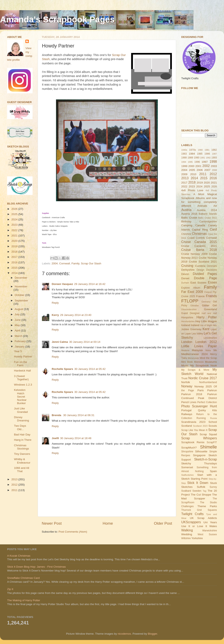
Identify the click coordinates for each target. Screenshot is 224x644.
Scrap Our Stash (91, 263)
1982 (214, 150)
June (18, 320)
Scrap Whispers (199, 438)
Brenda (57, 415)
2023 (15, 225)
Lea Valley (197, 334)
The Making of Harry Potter (24, 600)
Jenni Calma (60, 342)
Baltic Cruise (189, 218)
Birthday (186, 221)
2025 (15, 214)
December (21, 278)
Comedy (200, 238)
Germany (206, 302)
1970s (193, 150)
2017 (15, 257)
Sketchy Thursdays (199, 463)
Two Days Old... (20, 427)
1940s (184, 150)
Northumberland (208, 382)
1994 (184, 162)
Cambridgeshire (208, 222)
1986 (207, 154)
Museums (211, 362)
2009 (184, 174)
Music (185, 365)
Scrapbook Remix (193, 442)
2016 (15, 262)
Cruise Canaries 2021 (199, 246)
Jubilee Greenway (191, 329)
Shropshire (187, 452)
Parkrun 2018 (192, 394)
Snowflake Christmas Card (23, 578)
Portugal (186, 410)
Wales (213, 526)
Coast (191, 238)
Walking (187, 530)
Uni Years (210, 522)
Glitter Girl (209, 305)
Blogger (153, 634)
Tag (205, 491)
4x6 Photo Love (192, 190)
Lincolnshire (210, 338)
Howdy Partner (23, 357)
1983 (184, 154)
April (18, 330)
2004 (55, 263)
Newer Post (52, 523)
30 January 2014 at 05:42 (90, 369)
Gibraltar (195, 306)
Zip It (10, 589)
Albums (200, 198)
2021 (15, 236)
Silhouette (201, 451)
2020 (15, 241)
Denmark (212, 266)
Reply (55, 303)
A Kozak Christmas (19, 556)
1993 (214, 158)
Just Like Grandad (21, 410)
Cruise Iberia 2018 (199, 250)
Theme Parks (207, 506)
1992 (208, 158)
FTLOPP (190, 301)
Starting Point (199, 479)
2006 (200, 170)
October (20, 295)
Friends (211, 296)
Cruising (187, 266)
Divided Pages (205, 274)
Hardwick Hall (23, 371)
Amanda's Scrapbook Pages (57, 19)
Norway (187, 386)
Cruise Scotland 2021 (203, 262)
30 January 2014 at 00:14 (85, 342)
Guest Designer (191, 313)
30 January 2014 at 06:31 (79, 415)
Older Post (163, 523)
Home (108, 523)
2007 (207, 170)
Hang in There (23, 440)
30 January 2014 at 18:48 (76, 438)
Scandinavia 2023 (193, 422)
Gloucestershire (189, 309)
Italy (215, 325)
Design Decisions (207, 270)
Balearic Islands (208, 214)
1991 (203, 158)
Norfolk (186, 382)
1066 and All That (22, 470)
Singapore (199, 455)
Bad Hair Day (22, 435)
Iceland (186, 325)
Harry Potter (207, 317)
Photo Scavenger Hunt (199, 406)
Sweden (197, 491)
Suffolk (201, 487)
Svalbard (186, 491)
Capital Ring (200, 230)
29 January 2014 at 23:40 (76, 315)
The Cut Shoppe (201, 495)
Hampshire (187, 318)
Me (215, 350)
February (21, 341)
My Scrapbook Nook (204, 365)
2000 (191, 166)
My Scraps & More (195, 370)
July (18, 314)
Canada (200, 225)
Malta (208, 350)
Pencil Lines (189, 402)
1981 (207, 150)
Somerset (187, 467)
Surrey (213, 487)
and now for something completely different (199, 202)
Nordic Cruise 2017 (203, 378)
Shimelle (208, 447)
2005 (192, 170)
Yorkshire (197, 538)
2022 (15, 230)
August (19, 309)
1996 (197, 162)
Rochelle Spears (62, 369)
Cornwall (65, 263)
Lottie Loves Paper (199, 346)
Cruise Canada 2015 (199, 242)
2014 (15, 273)
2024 (15, 219)
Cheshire (186, 234)
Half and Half (209, 313)
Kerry (55, 315)
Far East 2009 (192, 292)
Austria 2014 (207, 210)
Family (75, 263)
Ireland (195, 325)
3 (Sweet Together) (21, 378)
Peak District (207, 398)
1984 (192, 154)
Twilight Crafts (192, 514)
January (20, 347)
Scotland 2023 (200, 426)
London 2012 (206, 342)
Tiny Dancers (22, 454)
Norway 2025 (203, 386)
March (19, 336)
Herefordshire (188, 321)
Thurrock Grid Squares (199, 510)
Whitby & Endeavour (22, 461)
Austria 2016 (189, 214)
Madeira (185, 350)
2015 (15, 268)
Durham (185, 283)
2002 (206, 166)
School (213, 422)
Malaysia (197, 350)
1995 (190, 162)
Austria (186, 210)
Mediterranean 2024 (194, 354)
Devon (185, 274)
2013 (15, 479)
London (187, 342)
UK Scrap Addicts (203, 518)
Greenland (210, 309)
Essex (212, 282)
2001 (198, 166)
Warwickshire (210, 531)
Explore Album (191, 288)
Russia (214, 418)
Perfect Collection (207, 402)
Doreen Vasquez (62, 284)
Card (213, 229)
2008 (214, 170)
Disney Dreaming (22, 419)
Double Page (205, 278)
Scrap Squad (208, 434)
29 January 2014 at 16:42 (90, 284)
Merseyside (193, 358)
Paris (200, 390)
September (21, 301)
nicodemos (124, 634)
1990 (197, 158)
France (200, 296)
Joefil (55, 438)
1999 (184, 166)
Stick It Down (198, 483)
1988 (184, 158)
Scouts (213, 426)
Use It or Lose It (194, 526)
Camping (187, 225)
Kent (206, 329)
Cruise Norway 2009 (194, 254)
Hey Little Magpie (206, 321)
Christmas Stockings (22, 447)
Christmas (199, 234)
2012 (15, 485)
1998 (213, 162)
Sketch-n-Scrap (205, 459)
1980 (200, 150)
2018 (15, 252)
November (21, 286)
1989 (190, 158)
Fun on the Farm (21, 364)
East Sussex (198, 283)
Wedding (187, 534)
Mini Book (187, 362)
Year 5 (18, 351)
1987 (214, 154)
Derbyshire (188, 270)
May (18, 325)
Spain (213, 471)
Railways (187, 414)
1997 (205, 162)
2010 (193, 174)
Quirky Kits (207, 410)
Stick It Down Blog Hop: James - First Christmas (36, 567)
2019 (15, 246)
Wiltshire (186, 538)
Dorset (185, 278)
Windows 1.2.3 (23, 385)
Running (201, 418)
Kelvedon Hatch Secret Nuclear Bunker (20, 397)
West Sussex (207, 534)
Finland (208, 292)
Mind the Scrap (208, 358)
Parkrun (212, 390)
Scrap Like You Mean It (194, 430)
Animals (202, 206)
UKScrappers (191, 522)
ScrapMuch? (189, 448)
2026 (15, 209)
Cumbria (200, 266)
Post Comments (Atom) (73, 532)
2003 (214, 166)
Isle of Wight (206, 325)
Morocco (199, 362)
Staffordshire (187, 475)
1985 (200, 154)
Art (215, 206)
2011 (15, 490)
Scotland (187, 426)
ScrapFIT (212, 442)
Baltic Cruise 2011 (208, 218)
